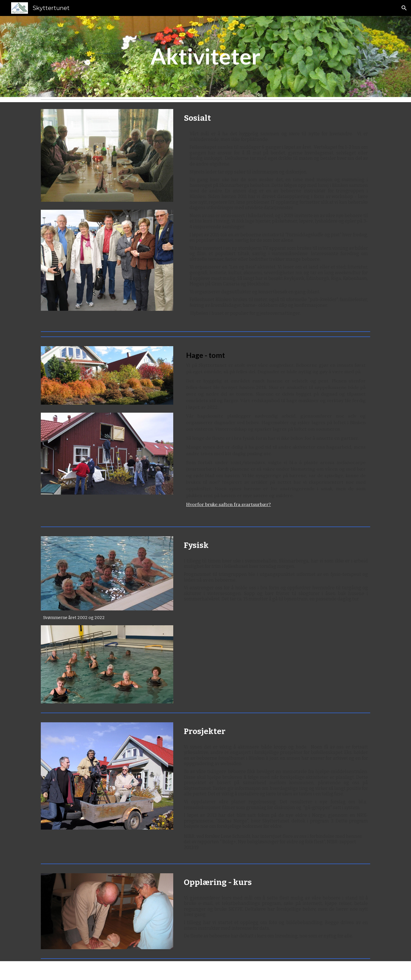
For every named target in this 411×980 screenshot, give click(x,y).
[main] (205, 57)
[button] (404, 8)
